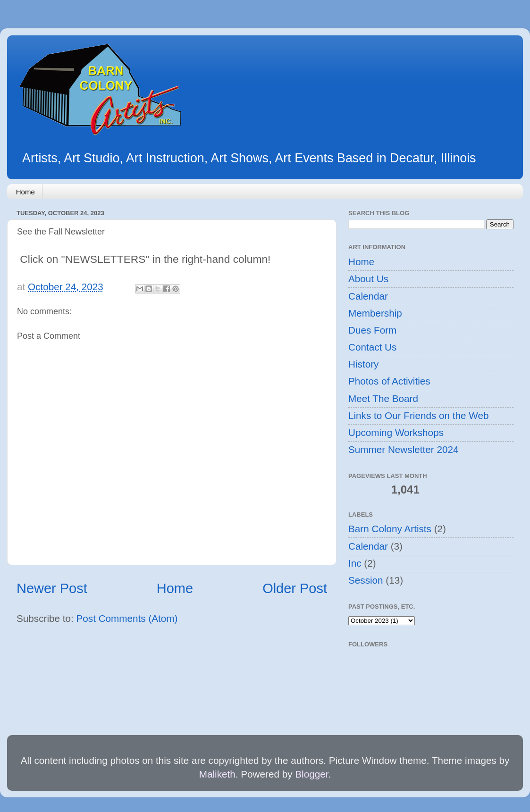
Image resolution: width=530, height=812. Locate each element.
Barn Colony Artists (390, 529)
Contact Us (372, 347)
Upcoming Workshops (396, 432)
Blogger (311, 774)
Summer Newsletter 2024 (403, 449)
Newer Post (52, 588)
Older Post (295, 588)
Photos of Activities (389, 381)
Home (25, 192)
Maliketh (217, 774)
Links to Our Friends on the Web (418, 415)
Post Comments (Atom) (127, 618)
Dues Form (372, 330)
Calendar (368, 296)
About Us (368, 279)
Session (366, 580)
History (363, 364)
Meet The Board (383, 398)
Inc (355, 563)
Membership (375, 313)
